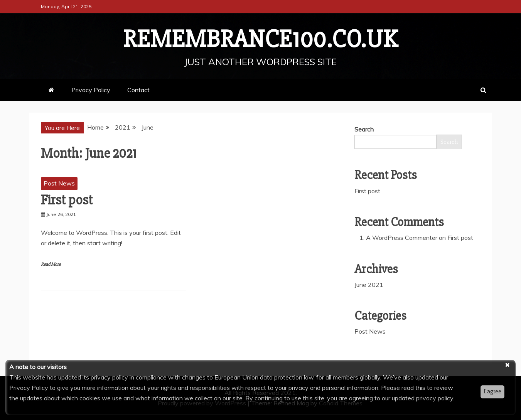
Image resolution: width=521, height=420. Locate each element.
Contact (138, 90)
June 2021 (369, 285)
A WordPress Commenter (402, 238)
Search (364, 129)
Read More (51, 264)
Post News (59, 183)
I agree (492, 391)
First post (67, 200)
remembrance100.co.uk (260, 39)
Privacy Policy (91, 90)
